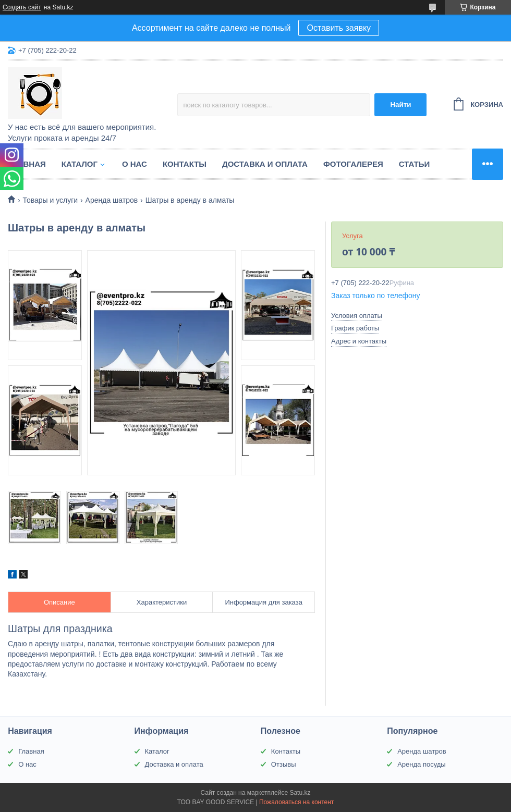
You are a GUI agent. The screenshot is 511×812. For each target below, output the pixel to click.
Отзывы (284, 764)
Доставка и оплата (265, 164)
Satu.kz (300, 793)
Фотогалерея (353, 164)
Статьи (415, 164)
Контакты (185, 164)
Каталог (80, 164)
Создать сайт (22, 7)
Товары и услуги (50, 200)
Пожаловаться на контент (296, 802)
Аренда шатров (112, 200)
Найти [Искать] (400, 104)
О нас (135, 164)
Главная (27, 164)
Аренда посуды (422, 764)
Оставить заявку (339, 28)
